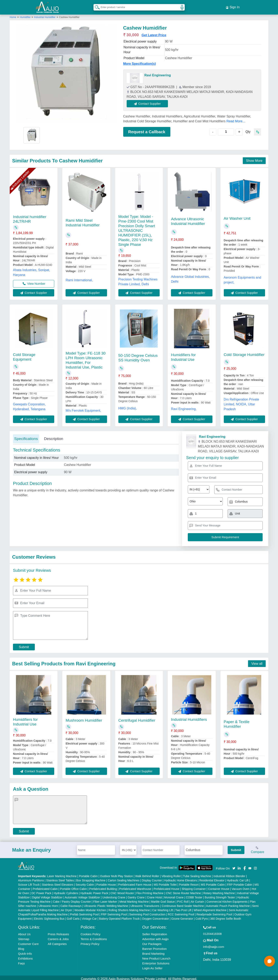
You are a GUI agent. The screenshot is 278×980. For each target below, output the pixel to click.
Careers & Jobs (58, 937)
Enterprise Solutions (156, 961)
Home (13, 15)
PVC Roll (183, 899)
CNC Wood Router (122, 891)
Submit (24, 645)
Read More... (236, 119)
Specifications (26, 436)
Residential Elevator (212, 878)
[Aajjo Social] (234, 865)
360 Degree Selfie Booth (226, 916)
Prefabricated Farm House (135, 882)
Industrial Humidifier (45, 15)
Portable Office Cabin (74, 886)
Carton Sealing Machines (124, 878)
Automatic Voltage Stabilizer (82, 895)
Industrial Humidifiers (189, 717)
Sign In (233, 6)
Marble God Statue (163, 899)
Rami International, (79, 278)
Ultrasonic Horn (48, 903)
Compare (258, 848)
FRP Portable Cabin (240, 882)
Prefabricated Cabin (45, 886)
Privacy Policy (90, 941)
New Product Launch (156, 956)
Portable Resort (189, 882)
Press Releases (58, 932)
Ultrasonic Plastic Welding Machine (106, 903)
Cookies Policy (90, 932)
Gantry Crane (136, 895)
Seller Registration (155, 932)
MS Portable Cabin (213, 882)
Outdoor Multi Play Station (116, 874)
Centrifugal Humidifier (137, 718)
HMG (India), (128, 406)
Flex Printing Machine (150, 891)
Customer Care (28, 941)
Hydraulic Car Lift (238, 878)
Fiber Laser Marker (105, 899)
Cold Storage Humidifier (244, 352)
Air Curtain (197, 899)
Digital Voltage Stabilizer (47, 895)
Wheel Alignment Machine (210, 908)
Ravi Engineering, (184, 407)
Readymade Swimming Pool (214, 912)
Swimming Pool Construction (147, 912)
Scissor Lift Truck (29, 882)
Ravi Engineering (158, 73)
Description (54, 436)
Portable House (106, 882)
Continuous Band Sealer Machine (183, 903)
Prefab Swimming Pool (84, 912)
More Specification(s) (140, 61)
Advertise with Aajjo (155, 937)
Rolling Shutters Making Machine (129, 908)
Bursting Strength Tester (220, 895)
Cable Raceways (71, 903)
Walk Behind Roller (147, 874)
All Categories (57, 941)
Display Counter (152, 878)
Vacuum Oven (241, 886)
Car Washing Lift (163, 908)
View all (257, 661)
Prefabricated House (167, 886)
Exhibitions (25, 956)
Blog (21, 946)
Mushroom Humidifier (84, 718)
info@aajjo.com (214, 944)
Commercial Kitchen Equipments (227, 899)
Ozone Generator (182, 916)
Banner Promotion (154, 946)
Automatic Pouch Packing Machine (228, 903)
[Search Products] (95, 6)
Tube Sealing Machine (197, 874)
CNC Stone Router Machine (184, 891)
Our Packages (152, 941)
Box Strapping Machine (91, 878)
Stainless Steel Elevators (58, 882)
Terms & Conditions (94, 937)
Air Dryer (66, 908)
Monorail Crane (174, 895)
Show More (254, 158)
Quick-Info (25, 951)
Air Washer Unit (237, 216)
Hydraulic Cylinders (66, 891)
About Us (24, 932)
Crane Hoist (154, 895)
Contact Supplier (150, 101)
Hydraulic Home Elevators (181, 878)
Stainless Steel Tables (60, 878)
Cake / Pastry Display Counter (72, 899)
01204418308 (212, 931)
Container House (219, 886)
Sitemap (24, 937)
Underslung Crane (114, 895)
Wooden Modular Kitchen (90, 908)
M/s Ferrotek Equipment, (83, 408)
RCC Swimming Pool (181, 912)
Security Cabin (85, 882)
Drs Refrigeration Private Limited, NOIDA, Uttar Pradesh (241, 402)
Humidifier (26, 15)
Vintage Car (89, 916)
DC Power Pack (41, 891)
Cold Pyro (202, 916)
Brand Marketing (153, 951)
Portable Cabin (88, 874)
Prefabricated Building (103, 886)
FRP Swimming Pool (114, 912)
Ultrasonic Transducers (145, 903)
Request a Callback (147, 129)
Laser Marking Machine (62, 874)
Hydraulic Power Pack (94, 891)
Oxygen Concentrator (155, 916)
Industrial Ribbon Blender (229, 874)
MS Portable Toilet (165, 882)
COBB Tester (194, 895)
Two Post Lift (183, 908)
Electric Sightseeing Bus (49, 916)
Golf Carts (73, 916)
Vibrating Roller (171, 874)
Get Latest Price (154, 33)
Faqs (21, 961)
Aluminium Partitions (31, 878)
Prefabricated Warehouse (135, 886)
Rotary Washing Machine (219, 891)
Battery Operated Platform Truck (119, 916)
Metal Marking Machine (134, 899)
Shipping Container (194, 886)
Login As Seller (152, 966)
